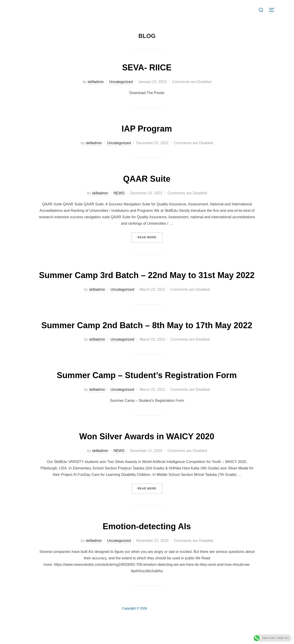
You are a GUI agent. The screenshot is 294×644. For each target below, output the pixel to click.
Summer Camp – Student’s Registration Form (147, 402)
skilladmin (96, 82)
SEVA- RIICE (147, 67)
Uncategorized (121, 82)
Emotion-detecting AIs (147, 553)
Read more (150, 237)
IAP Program (147, 128)
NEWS (119, 193)
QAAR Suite (147, 178)
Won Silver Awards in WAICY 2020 (147, 463)
